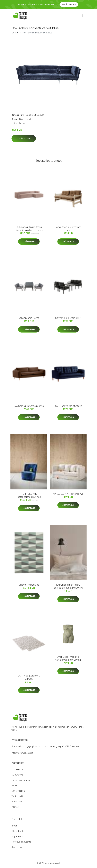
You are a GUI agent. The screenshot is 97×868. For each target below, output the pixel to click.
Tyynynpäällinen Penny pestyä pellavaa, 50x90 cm (68, 586)
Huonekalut (30, 115)
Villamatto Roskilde (29, 585)
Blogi (14, 826)
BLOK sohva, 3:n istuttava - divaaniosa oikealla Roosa (29, 229)
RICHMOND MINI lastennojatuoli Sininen (29, 495)
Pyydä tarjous (69, 4)
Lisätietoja (24, 138)
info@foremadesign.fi (23, 753)
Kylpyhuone (17, 775)
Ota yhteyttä (18, 831)
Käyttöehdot (18, 836)
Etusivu (15, 33)
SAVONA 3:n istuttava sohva (29, 406)
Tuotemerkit (17, 796)
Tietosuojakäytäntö (21, 842)
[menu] (83, 15)
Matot (14, 785)
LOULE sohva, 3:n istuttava (68, 406)
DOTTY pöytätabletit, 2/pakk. (29, 677)
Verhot (15, 807)
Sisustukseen (18, 791)
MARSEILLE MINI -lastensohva (68, 494)
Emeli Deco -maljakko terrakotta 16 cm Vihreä (68, 658)
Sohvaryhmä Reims (29, 318)
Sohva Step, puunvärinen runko (68, 229)
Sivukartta (17, 847)
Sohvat (40, 115)
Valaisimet (17, 801)
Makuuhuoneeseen (21, 780)
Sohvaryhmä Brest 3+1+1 (68, 318)
